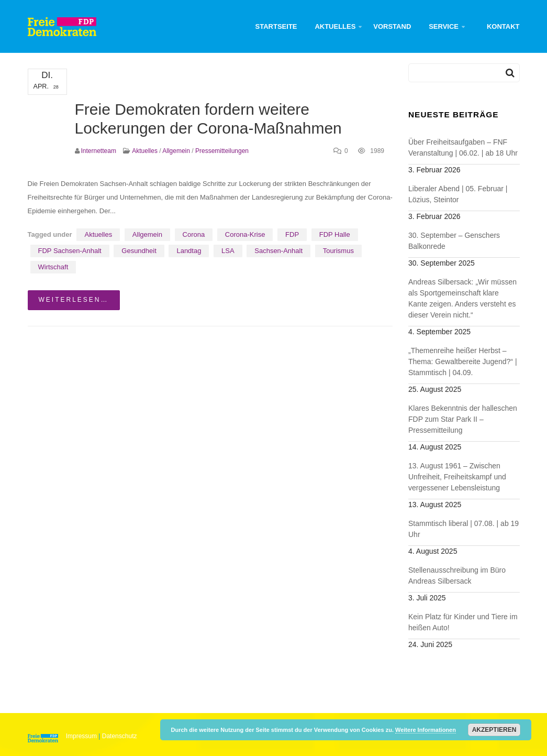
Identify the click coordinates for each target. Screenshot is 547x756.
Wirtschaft (53, 267)
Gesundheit (139, 251)
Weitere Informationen (426, 730)
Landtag (189, 251)
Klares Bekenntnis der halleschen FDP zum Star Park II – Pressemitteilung (463, 419)
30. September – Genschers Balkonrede (454, 241)
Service (444, 26)
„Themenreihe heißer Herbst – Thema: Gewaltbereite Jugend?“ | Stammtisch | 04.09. (463, 361)
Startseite (276, 26)
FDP (292, 234)
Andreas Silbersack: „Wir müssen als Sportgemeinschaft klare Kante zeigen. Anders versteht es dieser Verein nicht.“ (462, 298)
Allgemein (176, 151)
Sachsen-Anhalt (278, 251)
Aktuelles (335, 26)
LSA (228, 251)
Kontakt (503, 26)
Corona (194, 234)
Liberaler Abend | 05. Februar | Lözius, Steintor (458, 194)
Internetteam (99, 151)
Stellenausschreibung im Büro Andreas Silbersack (457, 576)
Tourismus (338, 251)
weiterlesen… (74, 300)
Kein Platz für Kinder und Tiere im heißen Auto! (463, 622)
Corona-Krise (245, 234)
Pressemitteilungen (222, 151)
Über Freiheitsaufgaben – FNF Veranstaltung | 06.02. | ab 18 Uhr (463, 147)
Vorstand (392, 26)
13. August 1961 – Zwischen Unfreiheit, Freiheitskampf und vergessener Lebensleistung (457, 477)
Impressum (81, 736)
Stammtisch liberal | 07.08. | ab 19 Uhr (464, 529)
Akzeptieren (494, 730)
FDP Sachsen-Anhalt (70, 251)
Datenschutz (120, 736)
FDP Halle (335, 234)
